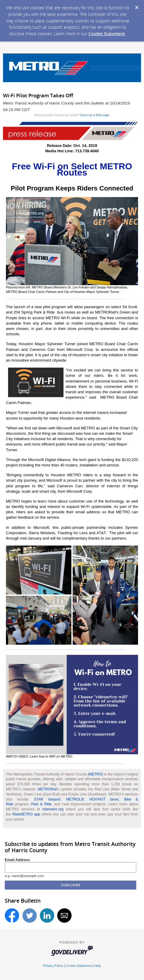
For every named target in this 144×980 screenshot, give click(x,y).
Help (97, 966)
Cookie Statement (107, 34)
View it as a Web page (95, 115)
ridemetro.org (53, 809)
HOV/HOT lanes (104, 799)
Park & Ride (41, 804)
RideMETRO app (26, 814)
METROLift (75, 799)
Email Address (17, 860)
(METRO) (95, 774)
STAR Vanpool (47, 799)
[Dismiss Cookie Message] (137, 6)
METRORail (47, 789)
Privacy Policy (53, 966)
